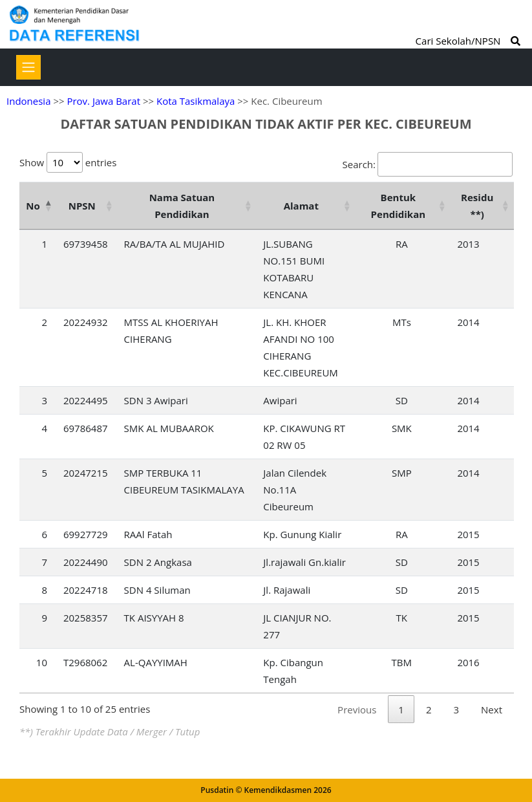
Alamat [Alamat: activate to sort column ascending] (301, 206)
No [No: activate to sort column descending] (33, 206)
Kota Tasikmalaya (196, 101)
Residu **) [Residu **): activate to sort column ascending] (477, 206)
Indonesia (28, 101)
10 (42, 662)
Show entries (68, 162)
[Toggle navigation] (28, 67)
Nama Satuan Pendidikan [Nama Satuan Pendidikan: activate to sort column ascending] (182, 206)
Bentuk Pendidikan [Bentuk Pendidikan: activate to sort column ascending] (399, 206)
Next (492, 710)
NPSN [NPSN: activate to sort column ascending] (82, 206)
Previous (357, 710)
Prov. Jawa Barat (103, 101)
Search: (428, 164)
